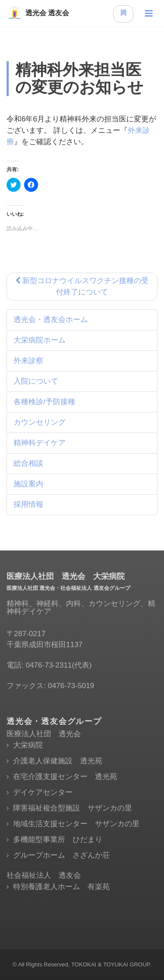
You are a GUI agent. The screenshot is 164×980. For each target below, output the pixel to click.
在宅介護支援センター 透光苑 (65, 777)
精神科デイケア (40, 443)
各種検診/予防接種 (44, 402)
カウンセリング (40, 422)
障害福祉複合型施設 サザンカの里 (73, 808)
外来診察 (28, 361)
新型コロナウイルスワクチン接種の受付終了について (82, 286)
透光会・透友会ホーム (51, 320)
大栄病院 (28, 745)
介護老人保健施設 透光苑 (58, 761)
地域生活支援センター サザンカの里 (76, 824)
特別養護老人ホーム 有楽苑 (61, 887)
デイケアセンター (43, 792)
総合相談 (28, 463)
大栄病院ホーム (40, 340)
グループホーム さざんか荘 (61, 855)
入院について (36, 381)
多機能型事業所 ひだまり (58, 840)
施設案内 (28, 484)
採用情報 (28, 504)
